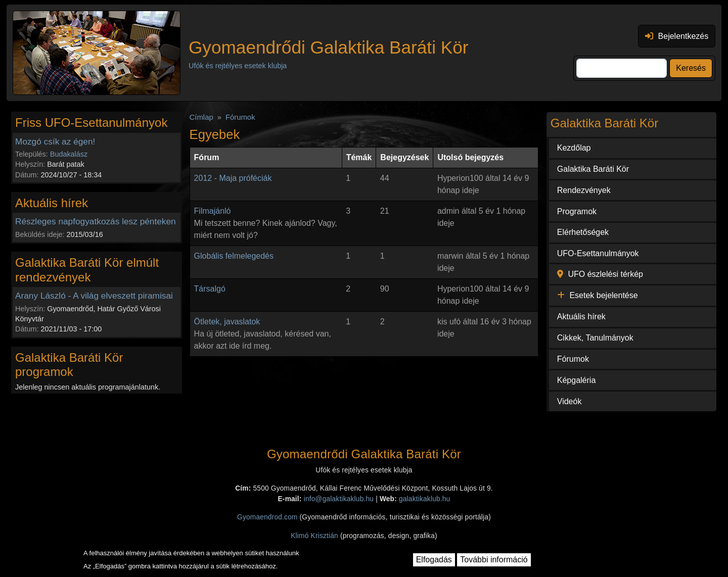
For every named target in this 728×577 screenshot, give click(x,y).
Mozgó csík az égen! (55, 141)
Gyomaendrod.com (267, 517)
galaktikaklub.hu (424, 499)
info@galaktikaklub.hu (339, 499)
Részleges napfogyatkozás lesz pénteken (96, 221)
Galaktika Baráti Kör (593, 169)
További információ (494, 560)
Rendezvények (584, 190)
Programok (577, 211)
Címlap (201, 117)
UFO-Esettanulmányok (598, 253)
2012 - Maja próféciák (233, 178)
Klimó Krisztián (314, 536)
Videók (570, 401)
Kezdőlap (574, 148)
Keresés (691, 68)
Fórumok (240, 117)
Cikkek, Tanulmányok (595, 338)
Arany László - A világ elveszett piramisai (94, 296)
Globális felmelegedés (234, 256)
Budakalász (69, 154)
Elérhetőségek (583, 232)
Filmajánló (213, 211)
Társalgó (210, 289)
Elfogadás (434, 560)
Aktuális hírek (581, 317)
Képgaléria (577, 380)
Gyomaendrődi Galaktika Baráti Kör (328, 47)
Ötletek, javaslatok (227, 322)
